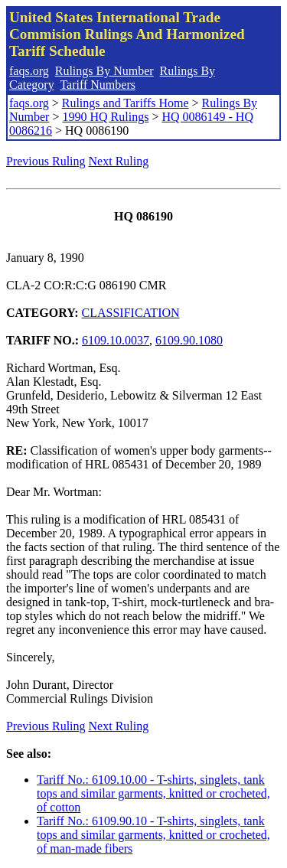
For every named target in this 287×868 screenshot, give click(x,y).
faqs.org (29, 71)
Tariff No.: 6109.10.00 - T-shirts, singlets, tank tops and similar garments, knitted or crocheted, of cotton (153, 793)
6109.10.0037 (116, 340)
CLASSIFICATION (131, 313)
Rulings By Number (104, 71)
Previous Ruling (46, 161)
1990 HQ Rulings (105, 117)
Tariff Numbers (98, 85)
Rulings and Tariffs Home (126, 103)
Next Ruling (119, 161)
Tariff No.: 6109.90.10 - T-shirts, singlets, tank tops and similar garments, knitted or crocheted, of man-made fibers (153, 835)
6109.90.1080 (189, 340)
